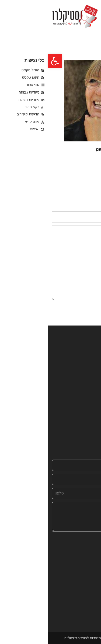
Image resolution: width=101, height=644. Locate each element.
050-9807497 (78, 436)
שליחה (87, 580)
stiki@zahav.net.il (74, 442)
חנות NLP (86, 373)
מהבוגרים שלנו (82, 385)
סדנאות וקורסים (81, 367)
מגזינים (88, 391)
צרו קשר (87, 404)
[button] (7, 61)
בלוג (90, 379)
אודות (89, 355)
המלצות (88, 397)
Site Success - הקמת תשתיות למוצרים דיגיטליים (50, 638)
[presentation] (75, 554)
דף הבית (87, 349)
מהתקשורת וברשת (78, 361)
